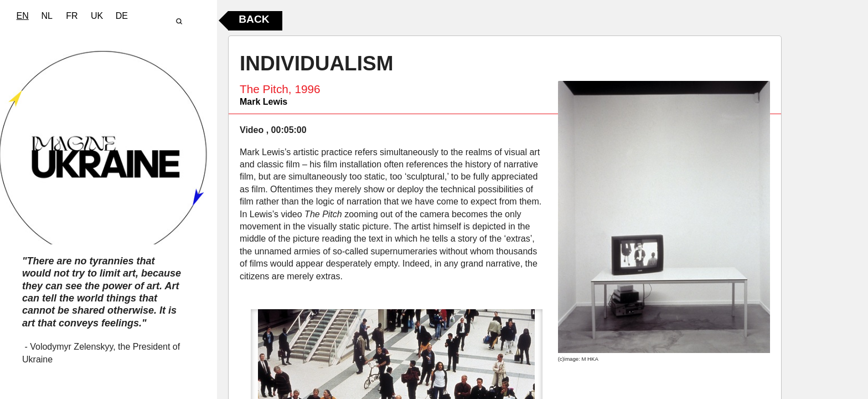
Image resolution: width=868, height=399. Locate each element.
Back (254, 19)
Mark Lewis (263, 102)
